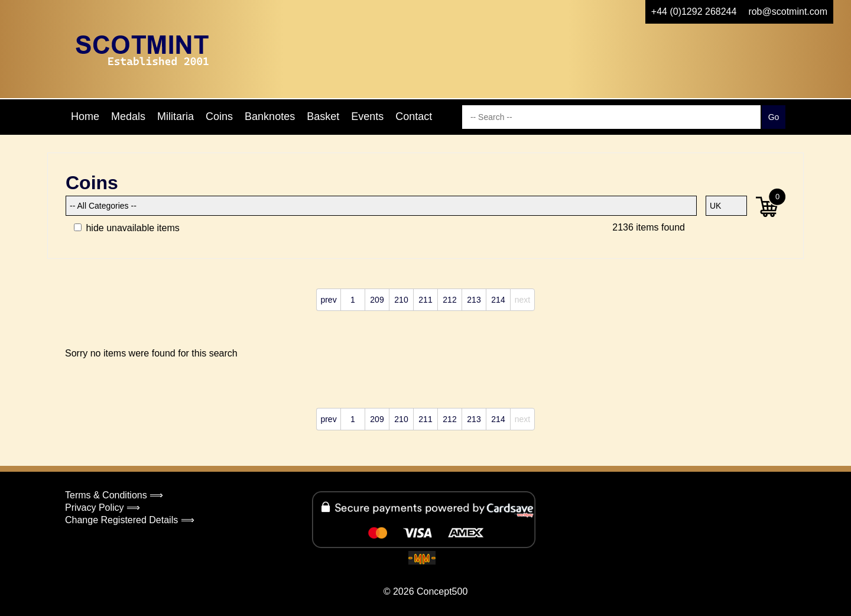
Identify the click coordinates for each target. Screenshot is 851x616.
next (522, 300)
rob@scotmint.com (788, 12)
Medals (128, 116)
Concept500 (442, 591)
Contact (414, 116)
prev (328, 300)
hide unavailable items (127, 228)
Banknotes (270, 116)
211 (425, 300)
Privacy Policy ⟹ (103, 508)
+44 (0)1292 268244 (694, 12)
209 (377, 300)
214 (498, 300)
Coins (219, 116)
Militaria (176, 116)
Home (85, 116)
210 (401, 300)
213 (474, 300)
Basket (323, 116)
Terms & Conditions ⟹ (114, 495)
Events (367, 116)
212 (449, 300)
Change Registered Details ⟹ (130, 520)
